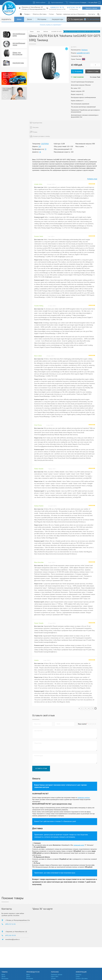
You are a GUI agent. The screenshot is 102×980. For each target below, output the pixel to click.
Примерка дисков (57, 974)
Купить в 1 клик (93, 71)
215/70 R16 (45, 144)
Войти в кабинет (41, 2)
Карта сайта (55, 976)
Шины (19, 19)
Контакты (92, 14)
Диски (29, 19)
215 (40, 146)
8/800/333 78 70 (57, 7)
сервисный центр (79, 845)
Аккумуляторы (57, 19)
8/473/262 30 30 (74, 7)
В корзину (78, 71)
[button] (95, 724)
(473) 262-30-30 (11, 935)
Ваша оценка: (82, 724)
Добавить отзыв (92, 179)
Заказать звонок (91, 8)
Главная (32, 32)
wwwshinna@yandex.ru (12, 939)
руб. (96, 2)
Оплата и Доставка (40, 14)
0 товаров (83, 2)
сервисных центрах (84, 798)
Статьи (51, 14)
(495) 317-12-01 (10, 924)
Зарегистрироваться (57, 2)
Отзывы (53, 978)
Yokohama (46, 32)
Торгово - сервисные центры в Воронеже (71, 14)
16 (40, 152)
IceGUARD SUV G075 (57, 32)
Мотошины (42, 19)
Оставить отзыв (41, 768)
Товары (27, 14)
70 (45, 149)
